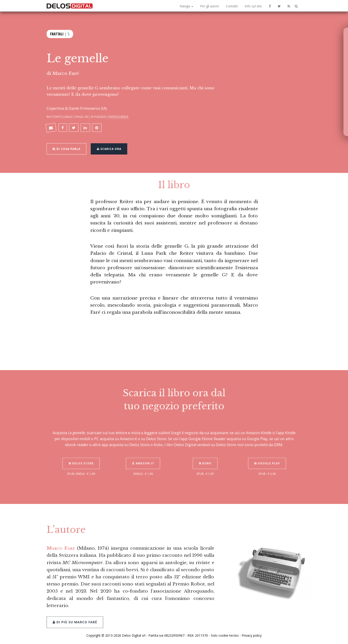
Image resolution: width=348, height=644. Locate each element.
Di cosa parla (66, 148)
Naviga (186, 6)
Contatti (232, 6)
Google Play (267, 457)
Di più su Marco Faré (75, 615)
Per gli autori (209, 6)
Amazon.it (143, 457)
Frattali (57, 34)
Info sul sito (253, 6)
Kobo (205, 457)
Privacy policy (252, 635)
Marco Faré (66, 73)
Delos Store (81, 457)
